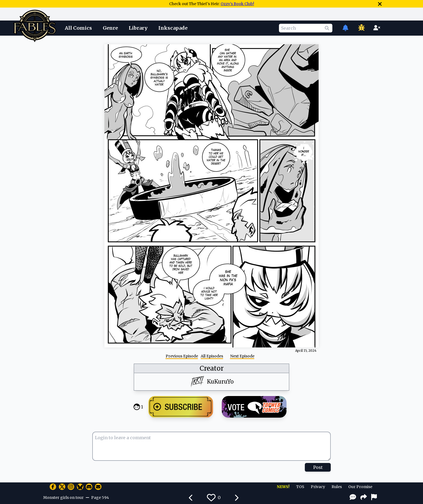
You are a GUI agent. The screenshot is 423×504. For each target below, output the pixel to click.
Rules (337, 487)
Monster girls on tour (63, 498)
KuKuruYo (220, 382)
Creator (212, 368)
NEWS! (283, 487)
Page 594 (100, 498)
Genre (110, 28)
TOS (300, 487)
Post (318, 467)
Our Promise (360, 487)
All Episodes (212, 356)
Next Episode (242, 356)
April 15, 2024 (306, 351)
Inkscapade (173, 28)
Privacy (318, 487)
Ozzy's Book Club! (237, 4)
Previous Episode (182, 356)
